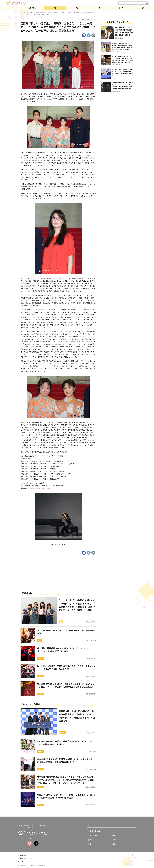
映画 (77, 8)
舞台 (55, 8)
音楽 (143, 8)
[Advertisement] (58, 576)
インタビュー (33, 8)
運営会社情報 (22, 855)
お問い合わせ (22, 861)
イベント (99, 8)
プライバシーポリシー (25, 858)
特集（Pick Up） (94, 831)
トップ (22, 13)
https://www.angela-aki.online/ (40, 488)
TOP (11, 8)
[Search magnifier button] (147, 3)
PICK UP (28, 13)
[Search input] (132, 4)
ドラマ (121, 8)
